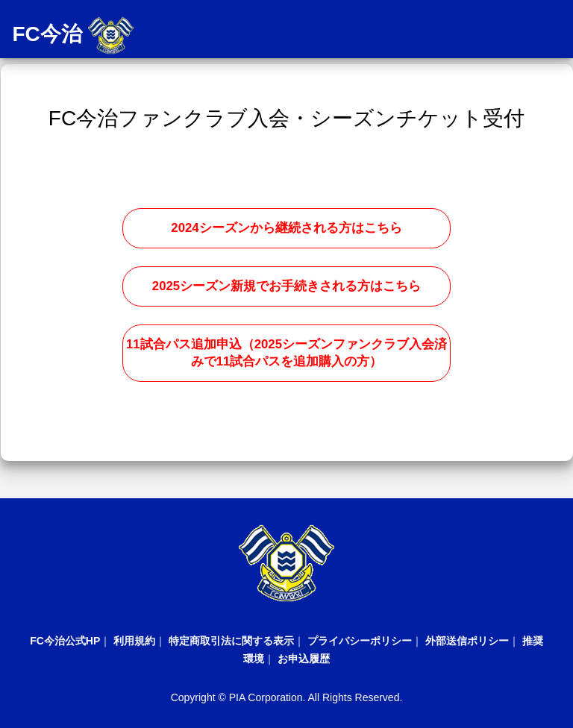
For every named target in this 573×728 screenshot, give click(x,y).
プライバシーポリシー (360, 641)
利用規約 (134, 641)
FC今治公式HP (65, 641)
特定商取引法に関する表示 (231, 641)
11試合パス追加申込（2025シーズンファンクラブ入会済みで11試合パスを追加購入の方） (286, 352)
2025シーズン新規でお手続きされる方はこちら (286, 286)
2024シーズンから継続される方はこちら (286, 228)
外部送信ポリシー (467, 641)
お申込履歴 (304, 659)
